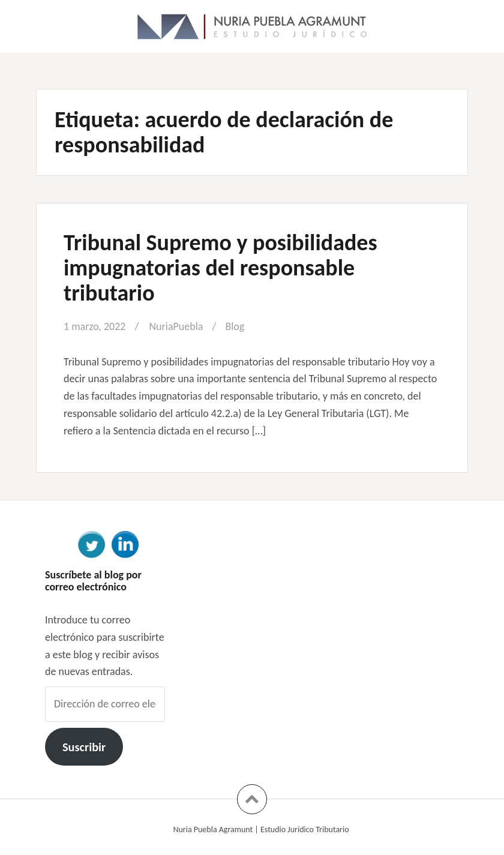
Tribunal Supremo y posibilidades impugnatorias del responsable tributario (220, 268)
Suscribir (84, 747)
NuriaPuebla (176, 326)
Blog (235, 326)
